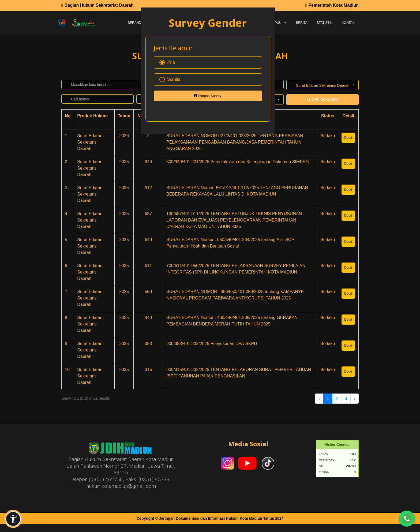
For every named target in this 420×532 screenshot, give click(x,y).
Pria (167, 62)
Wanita (170, 80)
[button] (13, 519)
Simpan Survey (208, 96)
